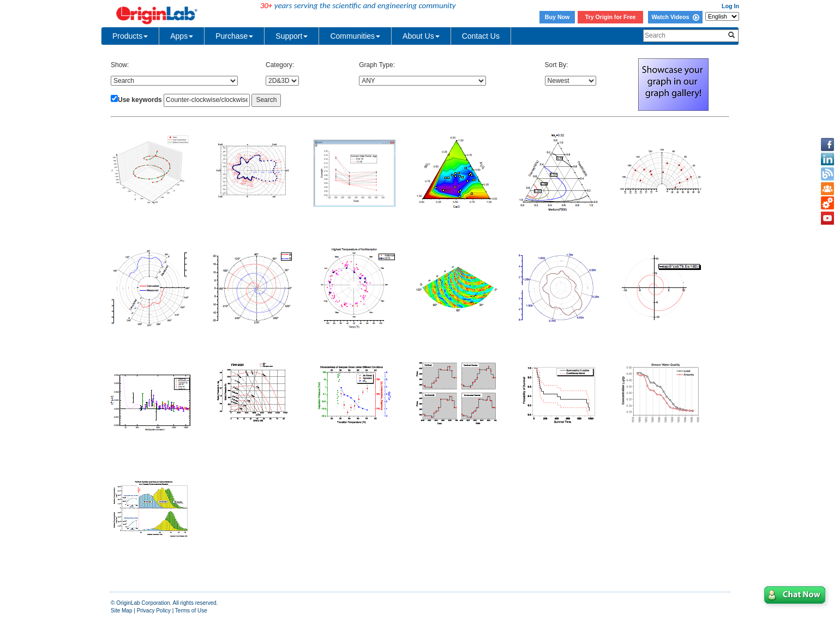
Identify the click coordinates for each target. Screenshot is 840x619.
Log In (730, 6)
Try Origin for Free (611, 17)
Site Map (121, 611)
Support (292, 36)
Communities (355, 36)
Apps (182, 36)
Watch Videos (675, 17)
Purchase (234, 36)
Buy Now (557, 17)
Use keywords (140, 100)
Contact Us (481, 36)
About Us (421, 36)
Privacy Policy (154, 611)
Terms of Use (191, 611)
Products (130, 36)
